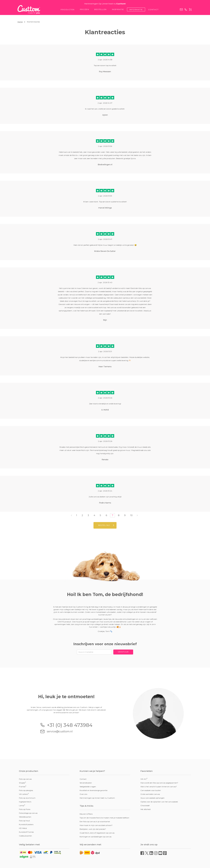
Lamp (22, 805)
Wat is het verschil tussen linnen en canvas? (159, 787)
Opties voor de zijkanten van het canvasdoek (159, 802)
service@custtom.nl (181, 10)
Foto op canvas (25, 779)
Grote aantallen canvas (150, 794)
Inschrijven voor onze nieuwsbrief (105, 644)
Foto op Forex (25, 809)
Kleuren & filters (86, 814)
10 (131, 515)
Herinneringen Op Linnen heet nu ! (105, 4)
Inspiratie (118, 9)
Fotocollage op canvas (28, 813)
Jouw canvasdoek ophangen (152, 798)
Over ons (83, 794)
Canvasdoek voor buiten (151, 790)
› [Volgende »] (137, 515)
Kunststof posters (26, 824)
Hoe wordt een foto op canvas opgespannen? (159, 783)
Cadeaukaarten (25, 836)
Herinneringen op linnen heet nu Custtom (97, 798)
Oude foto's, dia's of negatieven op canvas (97, 833)
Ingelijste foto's (25, 802)
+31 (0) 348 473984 (186, 10)
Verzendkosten (86, 783)
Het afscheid (145, 809)
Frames (23, 786)
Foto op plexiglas (26, 790)
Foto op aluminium (27, 798)
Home (20, 22)
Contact (153, 10)
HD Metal (23, 828)
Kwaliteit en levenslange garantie (93, 790)
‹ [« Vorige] (71, 515)
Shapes (22, 783)
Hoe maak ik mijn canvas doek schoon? (96, 825)
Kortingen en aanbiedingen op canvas (96, 837)
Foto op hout (24, 821)
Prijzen (85, 9)
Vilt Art (144, 779)
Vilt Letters (24, 794)
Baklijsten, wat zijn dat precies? (93, 829)
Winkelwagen (190, 9)
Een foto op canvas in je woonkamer (95, 821)
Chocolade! (145, 805)
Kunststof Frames (26, 832)
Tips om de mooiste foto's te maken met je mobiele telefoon (104, 818)
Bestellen (100, 9)
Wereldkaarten (25, 817)
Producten (68, 10)
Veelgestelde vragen (88, 787)
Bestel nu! (104, 525)
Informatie (136, 10)
